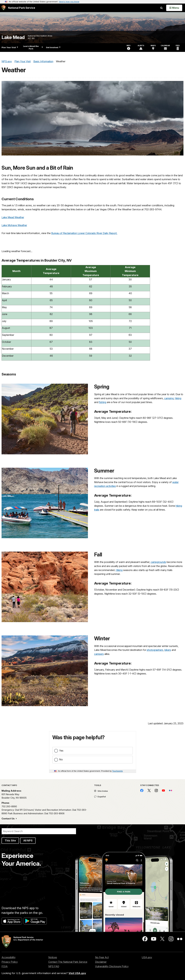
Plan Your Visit (10, 47)
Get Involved (53, 47)
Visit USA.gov (77, 973)
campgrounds (158, 562)
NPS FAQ (54, 966)
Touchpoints (117, 771)
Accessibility (9, 957)
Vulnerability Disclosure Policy (112, 966)
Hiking (119, 570)
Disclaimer (101, 962)
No (61, 759)
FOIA (5, 966)
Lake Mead (13, 37)
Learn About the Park (33, 47)
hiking (178, 398)
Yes (61, 751)
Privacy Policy (10, 962)
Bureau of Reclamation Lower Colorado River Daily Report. (84, 233)
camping (169, 398)
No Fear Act (102, 957)
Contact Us (8, 819)
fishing (103, 402)
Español (100, 797)
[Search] (39, 831)
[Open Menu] (174, 8)
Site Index (101, 791)
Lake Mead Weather (13, 217)
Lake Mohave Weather (14, 225)
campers (99, 654)
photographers (155, 650)
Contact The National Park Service (68, 962)
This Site (10, 841)
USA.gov (147, 957)
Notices (53, 957)
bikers (168, 650)
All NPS (28, 841)
